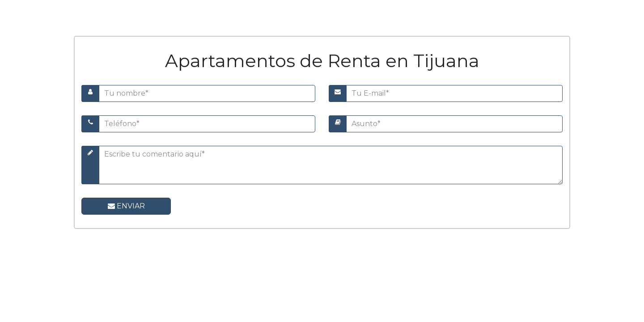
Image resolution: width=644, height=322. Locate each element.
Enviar (126, 206)
